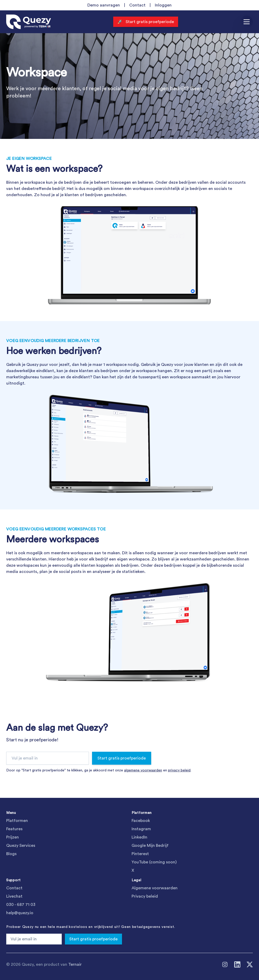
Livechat (14, 896)
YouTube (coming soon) (154, 862)
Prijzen (13, 837)
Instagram (141, 829)
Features (14, 829)
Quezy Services (21, 846)
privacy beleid (179, 770)
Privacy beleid (145, 896)
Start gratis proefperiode (122, 758)
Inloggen (163, 5)
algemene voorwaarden (143, 770)
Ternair (75, 964)
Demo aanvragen (104, 5)
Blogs (11, 854)
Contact (137, 5)
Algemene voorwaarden (155, 888)
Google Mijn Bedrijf (150, 846)
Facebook (141, 821)
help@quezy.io (20, 913)
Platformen (17, 821)
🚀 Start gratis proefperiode (146, 22)
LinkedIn (139, 837)
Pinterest (140, 854)
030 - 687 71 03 (21, 905)
